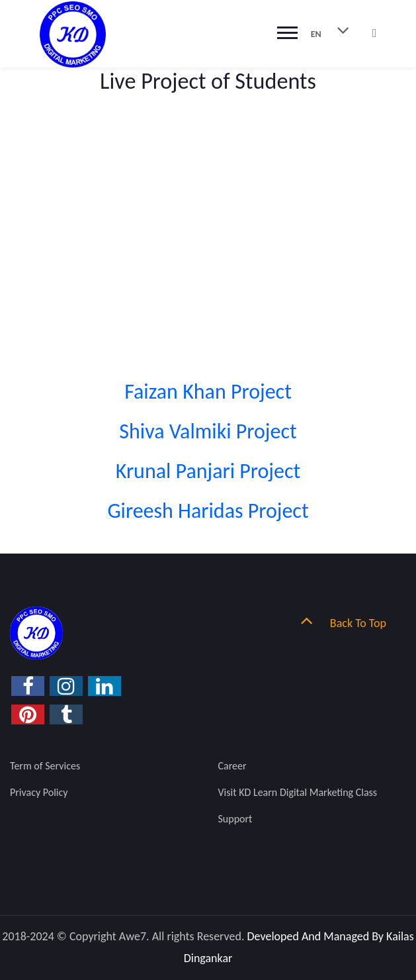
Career (232, 766)
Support (235, 819)
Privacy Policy (39, 792)
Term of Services (45, 766)
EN (335, 30)
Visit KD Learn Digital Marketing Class (298, 792)
